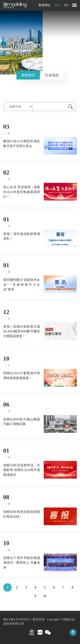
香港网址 (44, 5)
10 (45, 596)
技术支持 (39, 619)
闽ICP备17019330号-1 (17, 619)
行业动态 (52, 75)
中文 (58, 5)
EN (66, 5)
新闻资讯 (28, 75)
